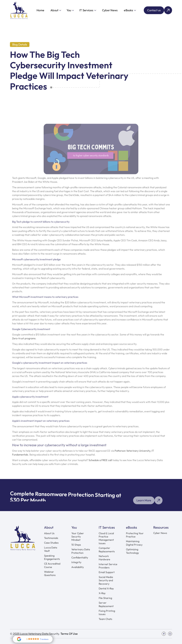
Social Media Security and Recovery (106, 580)
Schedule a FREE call (101, 466)
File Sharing (105, 598)
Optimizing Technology (132, 551)
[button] (56, 10)
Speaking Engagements (52, 557)
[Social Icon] (164, 634)
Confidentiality (80, 558)
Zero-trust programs (24, 344)
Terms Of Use (69, 634)
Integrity (76, 562)
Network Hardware (104, 558)
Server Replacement (106, 604)
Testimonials (51, 538)
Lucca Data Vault (51, 549)
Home (40, 10)
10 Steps (76, 545)
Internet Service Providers (108, 566)
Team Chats (105, 619)
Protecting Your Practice (135, 535)
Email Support (107, 572)
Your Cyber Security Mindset (78, 537)
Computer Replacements (107, 550)
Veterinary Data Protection (81, 551)
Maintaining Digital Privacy (134, 543)
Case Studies (51, 543)
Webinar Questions (50, 573)
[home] (19, 10)
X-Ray (102, 593)
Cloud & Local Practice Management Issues (106, 538)
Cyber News (110, 10)
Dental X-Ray (106, 588)
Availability (78, 567)
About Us (49, 533)
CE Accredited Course (52, 565)
